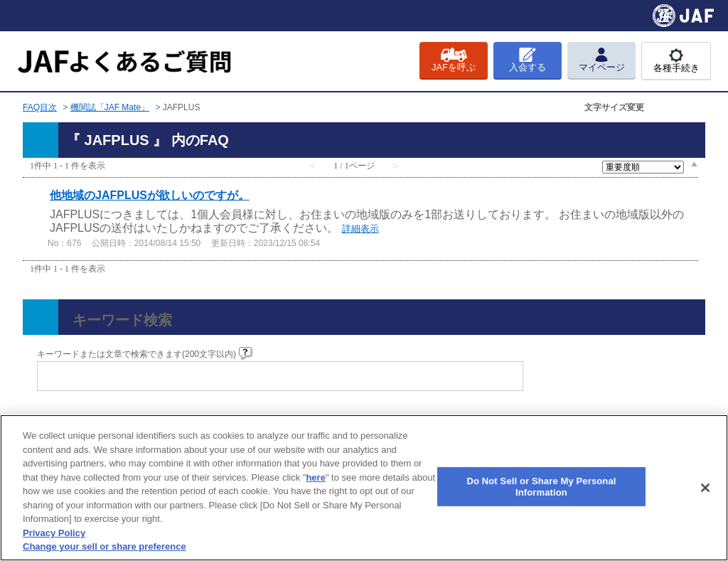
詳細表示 (360, 229)
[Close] (705, 488)
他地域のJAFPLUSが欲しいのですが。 (150, 195)
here (315, 477)
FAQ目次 (40, 107)
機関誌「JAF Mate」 (110, 107)
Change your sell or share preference (105, 546)
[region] (364, 488)
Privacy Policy (54, 533)
